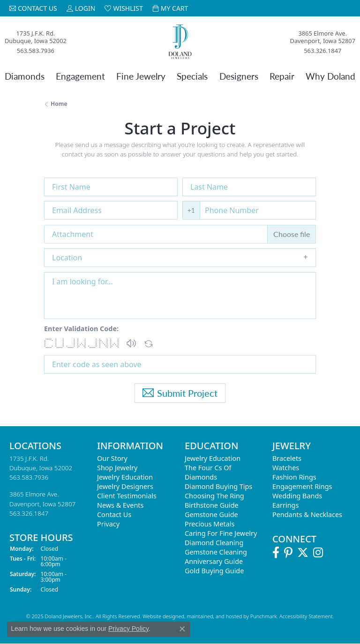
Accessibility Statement (306, 616)
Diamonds (25, 76)
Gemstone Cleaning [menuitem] (216, 552)
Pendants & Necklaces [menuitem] (307, 514)
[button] (131, 343)
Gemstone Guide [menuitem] (211, 514)
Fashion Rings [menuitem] (294, 477)
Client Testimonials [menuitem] (127, 496)
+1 (191, 210)
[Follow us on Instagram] (318, 553)
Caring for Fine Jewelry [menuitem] (221, 533)
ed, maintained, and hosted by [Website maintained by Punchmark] (214, 616)
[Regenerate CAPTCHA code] (149, 341)
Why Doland (330, 76)
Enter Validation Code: (81, 329)
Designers (239, 76)
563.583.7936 (36, 51)
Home (59, 104)
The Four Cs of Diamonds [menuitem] (208, 472)
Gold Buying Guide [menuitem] (214, 571)
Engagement (80, 76)
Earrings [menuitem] (285, 505)
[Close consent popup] (182, 629)
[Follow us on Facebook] (276, 553)
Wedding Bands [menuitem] (297, 496)
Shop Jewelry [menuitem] (117, 468)
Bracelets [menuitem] (287, 458)
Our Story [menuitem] (112, 458)
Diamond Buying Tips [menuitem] (218, 486)
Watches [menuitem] (286, 468)
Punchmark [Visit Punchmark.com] (264, 616)
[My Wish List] (124, 8)
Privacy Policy (128, 629)
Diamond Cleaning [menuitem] (214, 543)
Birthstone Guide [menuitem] (212, 505)
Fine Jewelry (141, 76)
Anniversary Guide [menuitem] (214, 561)
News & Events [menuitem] (120, 505)
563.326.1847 (322, 51)
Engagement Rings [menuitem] (302, 486)
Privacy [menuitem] (108, 524)
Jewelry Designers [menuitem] (125, 486)
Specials (192, 76)
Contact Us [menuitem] (114, 514)
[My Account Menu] (81, 8)
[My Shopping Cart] (170, 8)
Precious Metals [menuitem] (210, 524)
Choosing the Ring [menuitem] (214, 496)
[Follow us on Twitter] (303, 553)
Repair (282, 76)
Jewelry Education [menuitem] (125, 477)
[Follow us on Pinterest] (288, 553)
